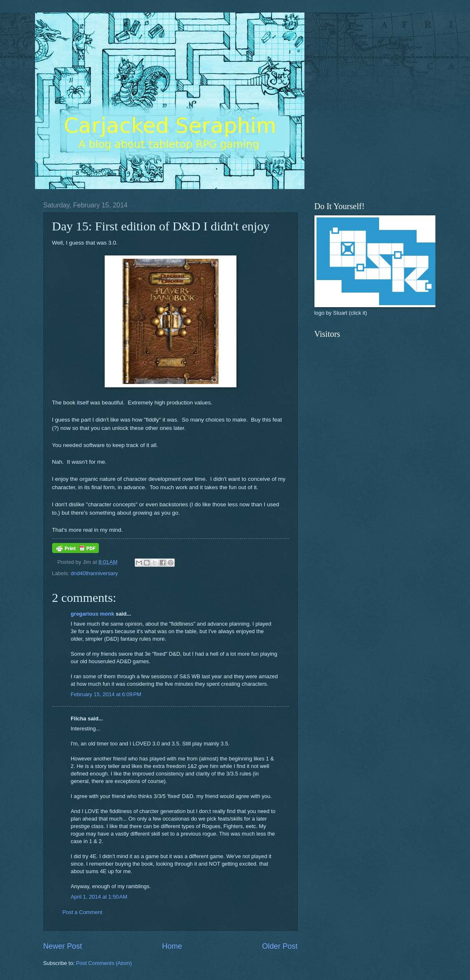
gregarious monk (93, 614)
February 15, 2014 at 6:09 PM (106, 694)
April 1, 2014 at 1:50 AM (99, 897)
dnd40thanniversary (94, 573)
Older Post (280, 946)
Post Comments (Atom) (104, 963)
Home (172, 946)
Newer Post (63, 946)
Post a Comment (83, 912)
